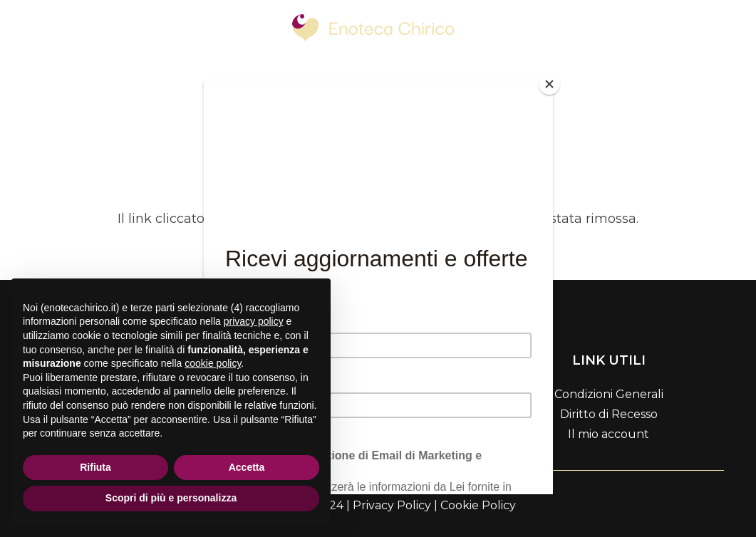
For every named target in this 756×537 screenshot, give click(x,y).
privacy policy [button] (254, 321)
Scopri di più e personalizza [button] (171, 498)
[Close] (549, 84)
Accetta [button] (247, 467)
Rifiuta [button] (95, 467)
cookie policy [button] (213, 363)
